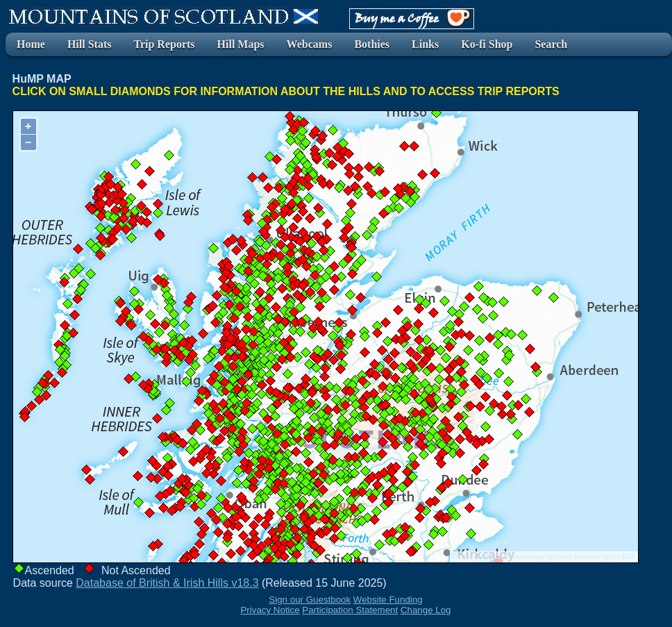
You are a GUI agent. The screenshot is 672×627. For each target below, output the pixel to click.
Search (551, 44)
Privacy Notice (270, 610)
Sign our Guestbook (310, 600)
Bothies (372, 44)
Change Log (426, 610)
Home (31, 44)
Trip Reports (164, 44)
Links (425, 44)
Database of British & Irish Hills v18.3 (167, 583)
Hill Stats (90, 44)
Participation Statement (350, 610)
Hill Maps (241, 44)
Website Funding (388, 600)
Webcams (310, 44)
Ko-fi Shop (487, 44)
